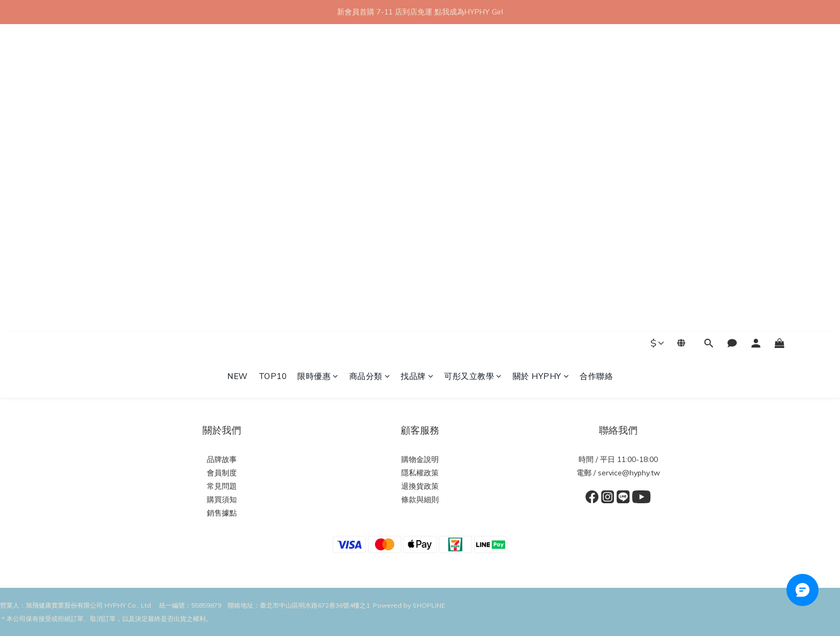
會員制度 (222, 473)
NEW (238, 68)
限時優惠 (318, 68)
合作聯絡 (596, 68)
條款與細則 (420, 499)
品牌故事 (222, 459)
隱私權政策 (420, 473)
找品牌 (417, 68)
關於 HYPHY (541, 68)
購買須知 (222, 499)
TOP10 (273, 68)
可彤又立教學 (473, 68)
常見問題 (222, 486)
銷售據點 (222, 513)
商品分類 (370, 68)
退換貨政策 (420, 486)
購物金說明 (420, 459)
